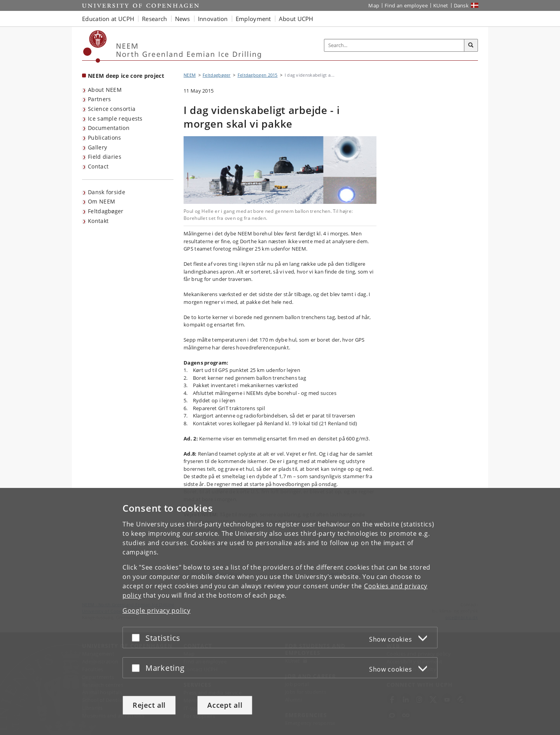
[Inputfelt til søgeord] (394, 45)
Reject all (149, 705)
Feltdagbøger (106, 211)
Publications (105, 138)
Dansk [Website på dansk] (461, 5)
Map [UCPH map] (374, 5)
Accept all (225, 705)
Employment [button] (253, 19)
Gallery (97, 147)
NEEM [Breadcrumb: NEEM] (190, 75)
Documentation (109, 128)
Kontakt (98, 221)
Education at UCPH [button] (108, 19)
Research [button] (154, 19)
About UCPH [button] (296, 19)
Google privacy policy (157, 610)
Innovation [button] (213, 19)
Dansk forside (107, 192)
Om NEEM (101, 201)
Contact (98, 166)
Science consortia (112, 109)
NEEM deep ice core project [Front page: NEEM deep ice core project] (126, 76)
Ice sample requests (115, 118)
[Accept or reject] (138, 638)
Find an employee (406, 5)
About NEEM (105, 90)
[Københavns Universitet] (95, 46)
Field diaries (105, 157)
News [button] (183, 19)
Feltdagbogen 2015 (258, 75)
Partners (99, 99)
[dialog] (280, 611)
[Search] (471, 46)
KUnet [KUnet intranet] (441, 5)
